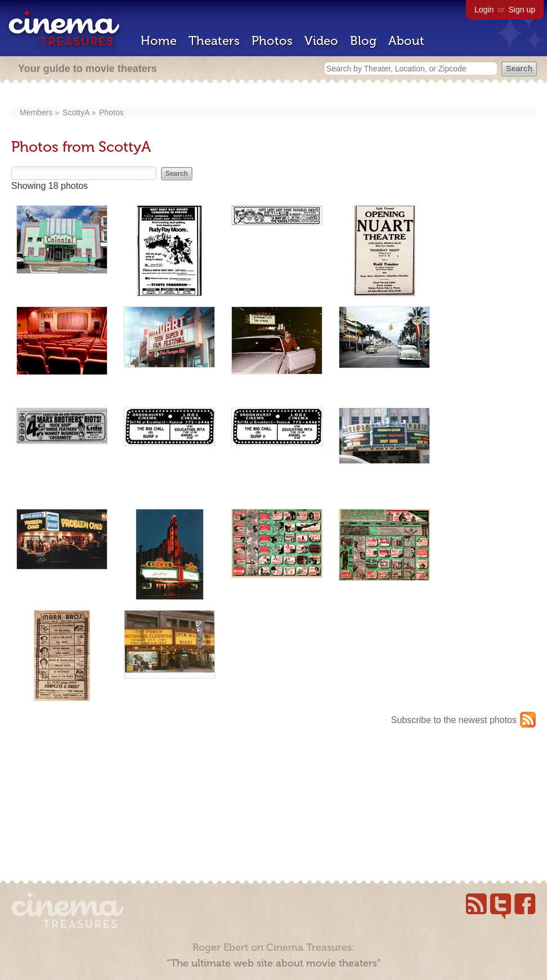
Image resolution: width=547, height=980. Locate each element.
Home (159, 41)
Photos (272, 41)
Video (321, 41)
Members (36, 112)
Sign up (522, 10)
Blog (363, 41)
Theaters (214, 41)
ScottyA (76, 112)
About (406, 41)
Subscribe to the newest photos (454, 720)
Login (484, 10)
